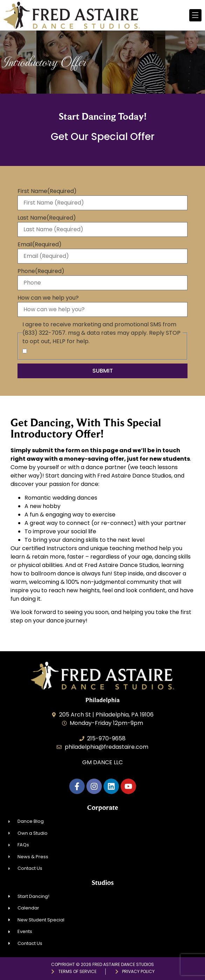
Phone (41, 271)
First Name (47, 191)
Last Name (47, 218)
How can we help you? (48, 298)
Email (40, 245)
